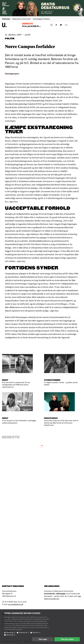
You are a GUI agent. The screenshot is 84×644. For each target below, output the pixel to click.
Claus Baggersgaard (12, 74)
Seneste (28, 24)
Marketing (11, 635)
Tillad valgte (43, 639)
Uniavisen (6, 19)
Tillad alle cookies (67, 639)
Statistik (36, 632)
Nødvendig (11, 632)
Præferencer (24, 632)
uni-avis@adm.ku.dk (15, 604)
